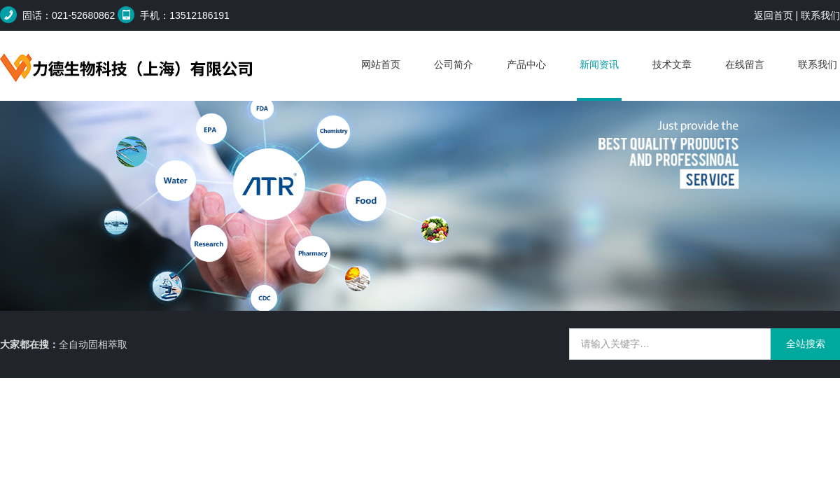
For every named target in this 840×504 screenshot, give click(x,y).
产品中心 (526, 64)
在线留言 (745, 64)
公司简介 (454, 64)
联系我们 (820, 15)
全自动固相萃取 (93, 344)
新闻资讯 (599, 64)
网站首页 (381, 64)
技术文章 (672, 64)
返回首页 (773, 15)
